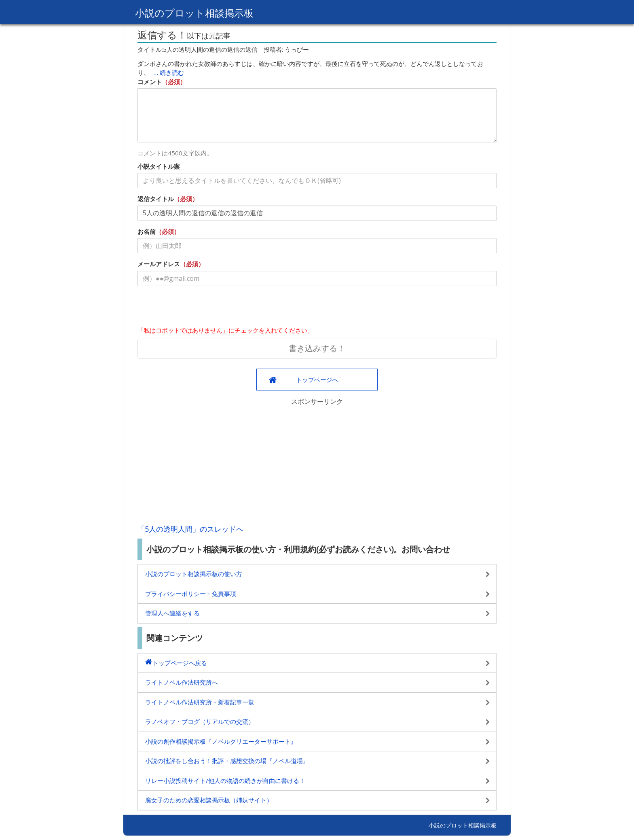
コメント (150, 82)
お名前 (147, 231)
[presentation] (199, 308)
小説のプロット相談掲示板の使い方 (194, 574)
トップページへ (317, 380)
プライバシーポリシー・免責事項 (191, 594)
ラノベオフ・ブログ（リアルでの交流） (200, 721)
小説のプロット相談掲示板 (194, 13)
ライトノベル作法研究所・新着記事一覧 (200, 702)
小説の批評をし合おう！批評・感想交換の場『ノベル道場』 (227, 761)
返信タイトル (156, 199)
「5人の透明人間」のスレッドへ (190, 529)
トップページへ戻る (180, 663)
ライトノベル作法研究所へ (182, 682)
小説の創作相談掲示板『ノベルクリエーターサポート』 (221, 741)
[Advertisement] (317, 463)
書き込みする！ (317, 348)
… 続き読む (169, 72)
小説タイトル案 (159, 166)
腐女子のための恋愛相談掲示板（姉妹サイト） (209, 800)
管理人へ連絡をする (172, 613)
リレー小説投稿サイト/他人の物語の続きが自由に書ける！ (225, 781)
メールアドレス (159, 264)
